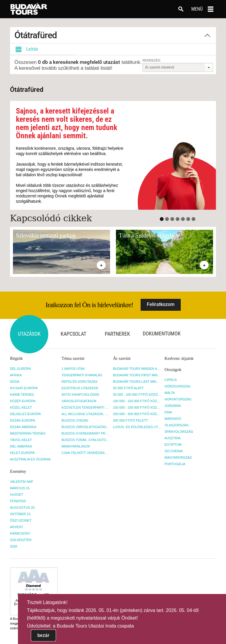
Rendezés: (152, 60)
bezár (43, 635)
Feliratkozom (161, 304)
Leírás (25, 49)
